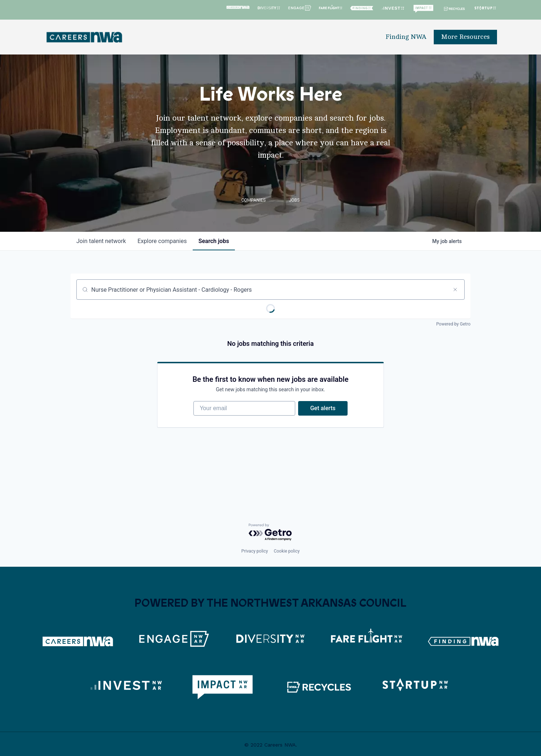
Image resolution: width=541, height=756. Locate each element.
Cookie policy (287, 551)
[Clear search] (455, 290)
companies (162, 241)
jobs (214, 241)
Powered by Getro (453, 324)
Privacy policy (255, 551)
